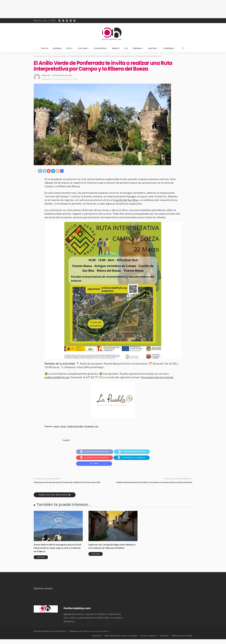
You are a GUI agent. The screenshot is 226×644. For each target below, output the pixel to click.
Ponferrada (89, 427)
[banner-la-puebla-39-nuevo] (113, 400)
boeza (56, 427)
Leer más (41, 562)
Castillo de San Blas (126, 200)
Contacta (164, 640)
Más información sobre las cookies (121, 640)
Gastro (152, 48)
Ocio (69, 48)
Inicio (45, 48)
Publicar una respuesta (53, 500)
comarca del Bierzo (101, 636)
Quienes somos (43, 593)
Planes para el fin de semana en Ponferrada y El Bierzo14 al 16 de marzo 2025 (69, 485)
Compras (168, 48)
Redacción (46, 75)
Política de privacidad (182, 640)
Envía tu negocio (149, 640)
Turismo (137, 48)
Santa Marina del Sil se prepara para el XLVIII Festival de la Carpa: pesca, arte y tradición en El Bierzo (57, 553)
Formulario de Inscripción (157, 378)
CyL (126, 48)
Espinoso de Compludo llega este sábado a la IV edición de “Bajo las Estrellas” (109, 553)
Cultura (83, 48)
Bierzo (116, 48)
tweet (66, 440)
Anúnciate (97, 640)
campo (63, 427)
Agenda (57, 48)
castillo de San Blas (75, 427)
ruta (96, 427)
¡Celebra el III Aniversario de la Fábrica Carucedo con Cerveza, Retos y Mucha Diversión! (156, 486)
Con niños (100, 48)
